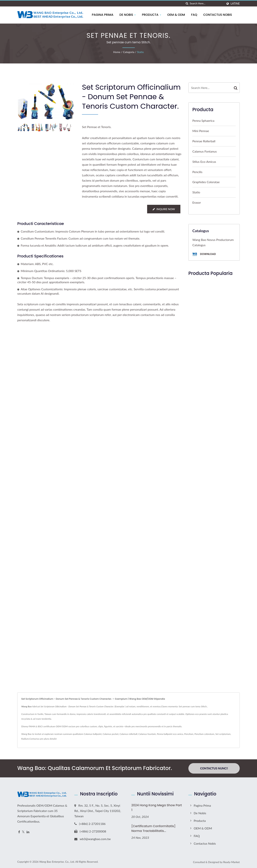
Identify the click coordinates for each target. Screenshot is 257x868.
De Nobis (128, 15)
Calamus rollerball (128, 734)
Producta (152, 15)
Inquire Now (164, 209)
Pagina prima (103, 15)
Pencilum (189, 734)
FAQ (194, 15)
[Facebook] (19, 832)
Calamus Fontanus (205, 151)
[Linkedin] (28, 832)
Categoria (129, 52)
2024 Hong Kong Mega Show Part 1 (157, 808)
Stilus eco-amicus (204, 162)
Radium (25, 739)
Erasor (197, 202)
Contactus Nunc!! (214, 768)
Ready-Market (231, 862)
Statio (140, 52)
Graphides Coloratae (206, 182)
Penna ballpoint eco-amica (170, 734)
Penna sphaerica (203, 121)
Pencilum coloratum (204, 734)
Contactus (34, 739)
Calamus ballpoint (93, 734)
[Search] (207, 4)
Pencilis (197, 172)
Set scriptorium (223, 734)
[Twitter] (23, 832)
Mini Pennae (201, 131)
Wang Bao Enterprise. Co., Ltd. (57, 862)
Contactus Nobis (218, 15)
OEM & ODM (176, 15)
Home (117, 52)
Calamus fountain (147, 734)
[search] (187, 4)
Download (204, 254)
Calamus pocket (111, 734)
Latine (235, 4)
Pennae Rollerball (204, 141)
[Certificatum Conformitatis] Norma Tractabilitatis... (153, 828)
